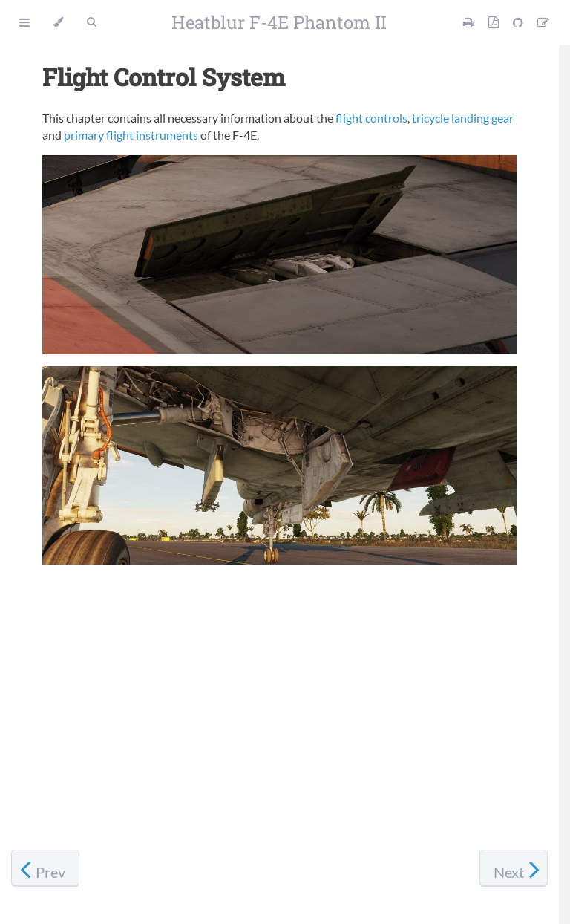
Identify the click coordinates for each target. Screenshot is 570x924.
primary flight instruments (131, 135)
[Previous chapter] (45, 868)
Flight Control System (164, 77)
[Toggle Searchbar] (91, 22)
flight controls (371, 118)
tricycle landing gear (463, 118)
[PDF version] (495, 22)
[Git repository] (519, 22)
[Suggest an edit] (543, 22)
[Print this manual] (470, 22)
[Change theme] (58, 22)
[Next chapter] (514, 868)
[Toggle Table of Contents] (24, 22)
